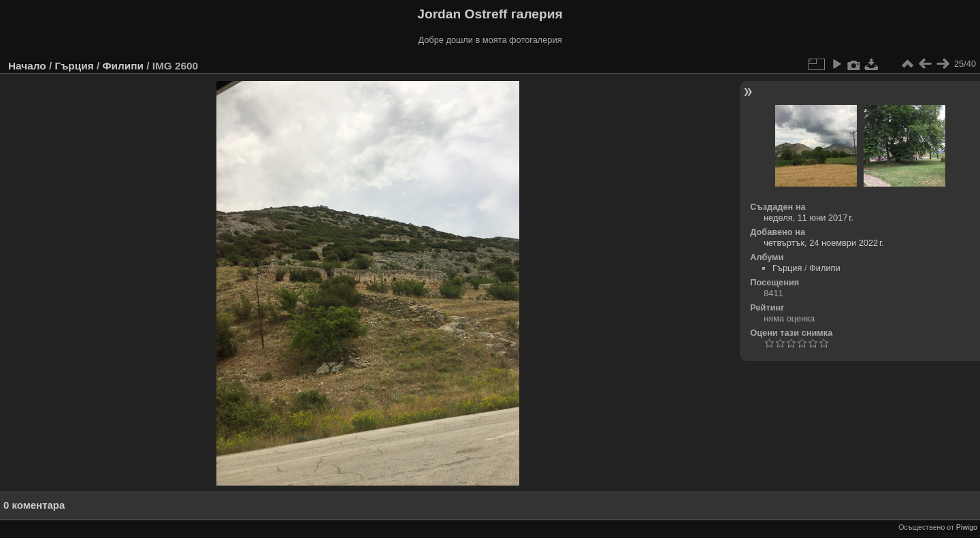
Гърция (74, 66)
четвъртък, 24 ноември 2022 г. (823, 243)
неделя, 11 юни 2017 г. (808, 218)
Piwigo (967, 527)
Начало (27, 66)
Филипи (122, 66)
